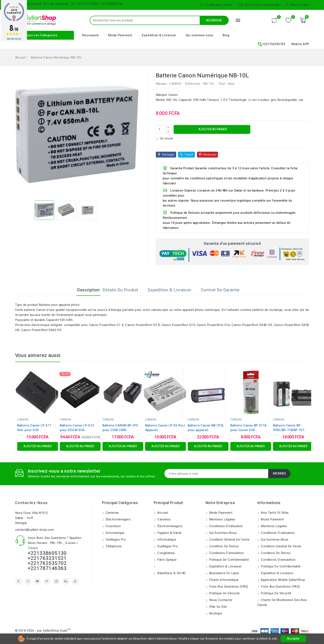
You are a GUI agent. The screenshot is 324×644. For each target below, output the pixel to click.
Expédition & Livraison (159, 35)
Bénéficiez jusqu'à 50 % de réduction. (42, 4)
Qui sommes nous (199, 35)
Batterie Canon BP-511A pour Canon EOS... (249, 428)
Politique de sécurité (224, 593)
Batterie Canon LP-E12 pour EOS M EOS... (77, 428)
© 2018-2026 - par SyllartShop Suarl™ (43, 631)
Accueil (162, 513)
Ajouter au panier (212, 129)
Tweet (189, 155)
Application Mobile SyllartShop (283, 580)
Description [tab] (85, 290)
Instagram (56, 581)
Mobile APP (300, 44)
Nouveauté (91, 35)
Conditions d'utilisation (226, 526)
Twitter (28, 581)
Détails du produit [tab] (124, 290)
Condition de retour (224, 546)
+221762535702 (271, 44)
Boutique (215, 613)
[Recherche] (168, 20)
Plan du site (218, 607)
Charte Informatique (224, 580)
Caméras (112, 513)
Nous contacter (220, 600)
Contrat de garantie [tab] (224, 290)
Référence (193, 84)
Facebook (19, 581)
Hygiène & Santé (169, 533)
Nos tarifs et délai (274, 513)
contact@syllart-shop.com (35, 530)
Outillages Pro (115, 540)
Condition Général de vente (229, 540)
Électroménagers (118, 519)
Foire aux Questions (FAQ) (228, 587)
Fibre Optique (167, 560)
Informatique (115, 533)
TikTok (75, 581)
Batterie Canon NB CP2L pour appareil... (206, 428)
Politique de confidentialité (229, 560)
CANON (175, 84)
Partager (168, 155)
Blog (226, 35)
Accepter (293, 639)
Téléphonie (113, 546)
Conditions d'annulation (226, 553)
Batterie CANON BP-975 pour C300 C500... (120, 428)
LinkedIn (66, 581)
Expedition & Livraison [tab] (173, 290)
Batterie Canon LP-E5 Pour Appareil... (165, 428)
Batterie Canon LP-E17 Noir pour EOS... (34, 428)
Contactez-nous (31, 503)
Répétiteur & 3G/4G (171, 573)
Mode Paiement (120, 35)
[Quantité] (161, 129)
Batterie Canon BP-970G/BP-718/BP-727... (290, 428)
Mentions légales (222, 519)
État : (223, 84)
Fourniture (113, 526)
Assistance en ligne (224, 573)
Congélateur (166, 553)
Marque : (162, 84)
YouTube (37, 581)
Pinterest (210, 155)
